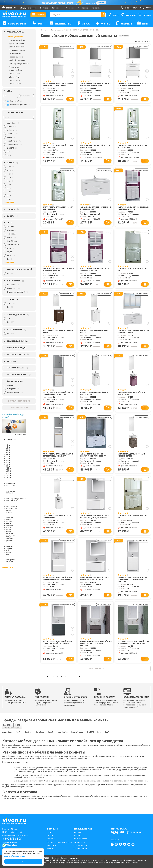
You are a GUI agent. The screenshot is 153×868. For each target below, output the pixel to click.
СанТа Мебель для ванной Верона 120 (130, 521)
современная (11, 508)
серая (8, 531)
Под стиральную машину (19, 64)
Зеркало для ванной (17, 47)
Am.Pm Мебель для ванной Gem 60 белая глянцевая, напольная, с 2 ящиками (133, 585)
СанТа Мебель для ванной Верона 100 (130, 272)
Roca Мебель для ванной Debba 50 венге (58, 334)
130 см (9, 476)
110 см (9, 472)
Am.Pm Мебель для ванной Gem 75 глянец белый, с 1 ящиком (96, 584)
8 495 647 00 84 (13, 832)
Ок (23, 861)
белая (9, 520)
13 (82, 684)
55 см (8, 451)
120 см (9, 474)
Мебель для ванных (57, 30)
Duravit (57, 740)
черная (9, 522)
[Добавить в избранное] (72, 76)
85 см (8, 462)
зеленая (9, 533)
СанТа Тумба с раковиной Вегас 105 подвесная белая (95, 209)
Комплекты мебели (17, 40)
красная (9, 527)
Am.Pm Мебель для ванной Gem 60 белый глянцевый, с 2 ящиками (59, 584)
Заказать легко (79, 842)
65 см (8, 455)
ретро (9, 510)
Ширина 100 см (15, 84)
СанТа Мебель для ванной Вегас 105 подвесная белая (133, 334)
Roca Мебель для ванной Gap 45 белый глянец (58, 521)
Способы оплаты (80, 849)
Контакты (96, 8)
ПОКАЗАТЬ (19, 401)
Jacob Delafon (71, 740)
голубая (9, 537)
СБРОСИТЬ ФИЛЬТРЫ (19, 408)
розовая (9, 541)
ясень (8, 552)
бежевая (10, 525)
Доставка (44, 8)
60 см (8, 453)
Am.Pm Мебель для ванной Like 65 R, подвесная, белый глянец (96, 85)
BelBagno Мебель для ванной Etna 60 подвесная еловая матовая (132, 650)
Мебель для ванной (15, 37)
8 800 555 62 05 (13, 839)
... (76, 684)
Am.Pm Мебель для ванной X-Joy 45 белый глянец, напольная (58, 459)
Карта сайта (51, 845)
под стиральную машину (16, 499)
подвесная (10, 483)
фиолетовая (11, 535)
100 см (9, 468)
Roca (114, 740)
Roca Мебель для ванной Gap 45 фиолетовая (132, 397)
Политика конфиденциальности (59, 842)
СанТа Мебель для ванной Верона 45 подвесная (55, 147)
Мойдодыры (14, 67)
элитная (9, 562)
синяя (8, 529)
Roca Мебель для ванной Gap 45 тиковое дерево (132, 459)
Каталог (44, 30)
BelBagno (33, 740)
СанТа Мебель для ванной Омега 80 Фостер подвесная (59, 272)
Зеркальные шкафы (17, 50)
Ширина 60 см (15, 77)
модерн (9, 512)
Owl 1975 (104, 740)
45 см (8, 447)
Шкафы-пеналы (15, 54)
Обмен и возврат (80, 839)
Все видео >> (20, 434)
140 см (9, 478)
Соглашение (52, 839)
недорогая (10, 560)
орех (8, 554)
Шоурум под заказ (28, 8)
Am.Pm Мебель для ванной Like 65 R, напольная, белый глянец (58, 85)
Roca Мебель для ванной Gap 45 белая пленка (95, 397)
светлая (9, 546)
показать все (9, 202)
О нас (49, 832)
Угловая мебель (15, 70)
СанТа (124, 740)
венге (8, 523)
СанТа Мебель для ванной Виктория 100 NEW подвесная (94, 459)
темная (9, 548)
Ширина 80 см (15, 80)
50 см (8, 449)
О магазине (83, 8)
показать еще (96, 676)
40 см (8, 445)
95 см (8, 466)
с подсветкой (12, 501)
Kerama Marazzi (89, 740)
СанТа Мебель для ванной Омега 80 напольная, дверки (133, 209)
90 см (8, 464)
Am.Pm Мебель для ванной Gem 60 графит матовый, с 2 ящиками (59, 648)
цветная (9, 518)
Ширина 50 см (15, 74)
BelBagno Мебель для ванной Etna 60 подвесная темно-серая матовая (96, 650)
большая (10, 493)
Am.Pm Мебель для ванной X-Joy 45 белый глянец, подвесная (58, 397)
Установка (70, 8)
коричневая (11, 539)
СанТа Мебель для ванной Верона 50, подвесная (130, 147)
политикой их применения (15, 856)
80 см (8, 460)
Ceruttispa (46, 740)
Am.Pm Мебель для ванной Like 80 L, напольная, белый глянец (133, 85)
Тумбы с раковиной (17, 44)
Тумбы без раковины (17, 60)
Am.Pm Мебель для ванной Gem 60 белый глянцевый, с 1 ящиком (96, 521)
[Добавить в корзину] (71, 100)
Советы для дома (81, 845)
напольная (10, 485)
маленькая (10, 491)
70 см (8, 457)
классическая (11, 506)
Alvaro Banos (8, 740)
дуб (8, 550)
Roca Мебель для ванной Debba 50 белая (95, 334)
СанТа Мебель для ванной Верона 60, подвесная (55, 209)
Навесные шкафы (16, 57)
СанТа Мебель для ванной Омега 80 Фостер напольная (96, 272)
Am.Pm (21, 740)
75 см (8, 458)
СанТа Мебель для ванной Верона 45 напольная (93, 147)
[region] (19, 140)
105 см (9, 470)
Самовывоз (57, 8)
